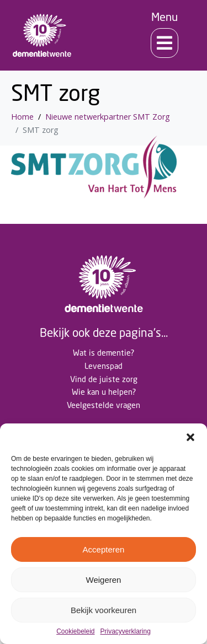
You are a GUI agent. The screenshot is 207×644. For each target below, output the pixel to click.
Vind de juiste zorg (104, 379)
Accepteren (104, 549)
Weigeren (104, 580)
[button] (190, 437)
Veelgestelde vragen (104, 405)
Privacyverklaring (126, 632)
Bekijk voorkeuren (104, 610)
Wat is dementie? (104, 353)
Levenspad (104, 366)
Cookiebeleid (75, 632)
